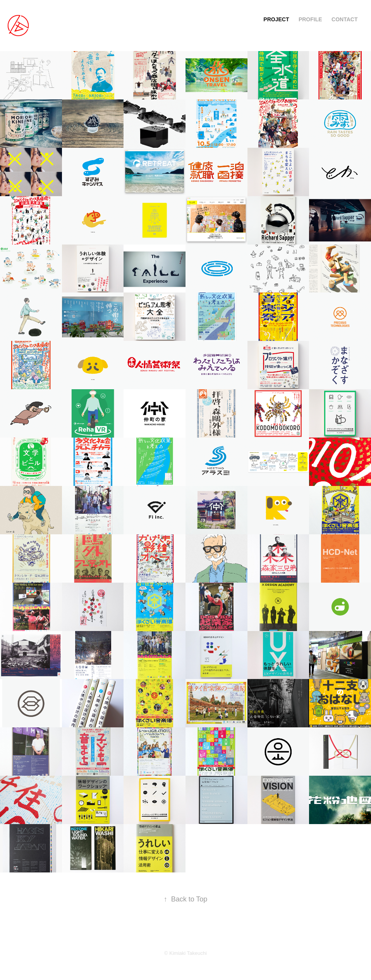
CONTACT (344, 19)
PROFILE (310, 19)
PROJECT (276, 19)
